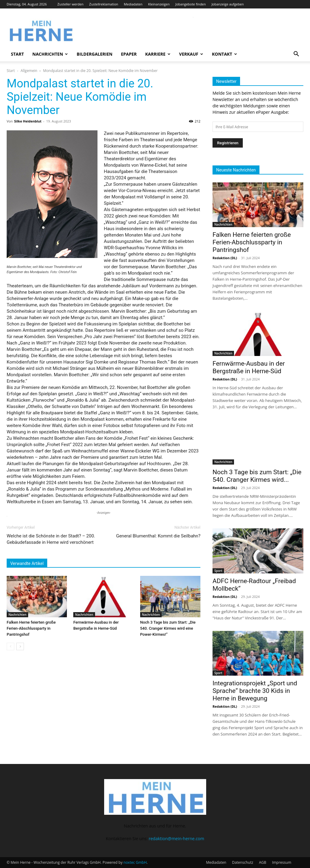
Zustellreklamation (104, 4)
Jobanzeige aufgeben (228, 4)
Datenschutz (242, 862)
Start (17, 54)
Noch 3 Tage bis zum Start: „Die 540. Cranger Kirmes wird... (257, 476)
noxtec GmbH (135, 862)
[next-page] (20, 646)
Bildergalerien (94, 54)
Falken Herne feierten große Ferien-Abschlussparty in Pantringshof (31, 628)
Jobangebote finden (191, 4)
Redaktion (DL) (225, 258)
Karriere (158, 54)
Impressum (282, 862)
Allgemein (29, 71)
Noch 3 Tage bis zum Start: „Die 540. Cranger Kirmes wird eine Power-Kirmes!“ (168, 628)
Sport (218, 571)
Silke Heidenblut (28, 121)
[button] (296, 55)
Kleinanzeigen (159, 4)
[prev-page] (10, 646)
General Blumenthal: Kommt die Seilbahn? (158, 536)
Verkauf (191, 54)
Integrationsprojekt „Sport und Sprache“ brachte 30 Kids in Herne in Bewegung (255, 691)
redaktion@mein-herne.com (176, 839)
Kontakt (224, 54)
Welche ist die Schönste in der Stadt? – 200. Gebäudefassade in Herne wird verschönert (51, 539)
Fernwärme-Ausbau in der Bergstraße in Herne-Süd (249, 367)
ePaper (129, 54)
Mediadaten (133, 4)
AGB (262, 862)
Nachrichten (50, 54)
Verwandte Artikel (27, 563)
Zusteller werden (70, 4)
